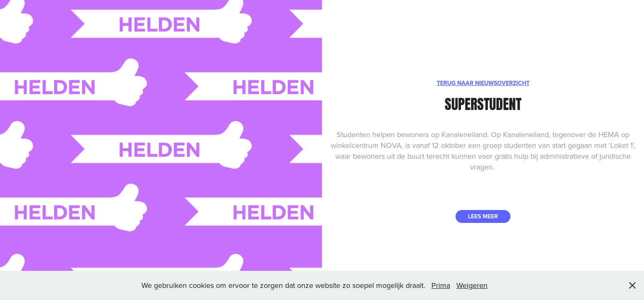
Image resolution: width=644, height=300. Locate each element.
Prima (441, 285)
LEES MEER (483, 216)
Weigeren (472, 285)
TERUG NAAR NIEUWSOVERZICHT (483, 83)
